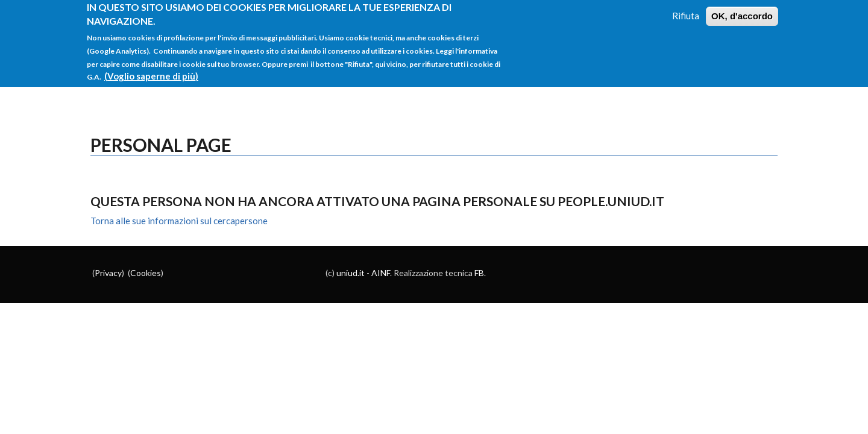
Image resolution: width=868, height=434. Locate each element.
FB (479, 273)
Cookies (146, 273)
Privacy (108, 273)
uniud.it (351, 273)
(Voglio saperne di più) (151, 71)
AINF (381, 273)
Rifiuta (686, 10)
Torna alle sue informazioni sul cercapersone (179, 221)
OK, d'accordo (742, 11)
